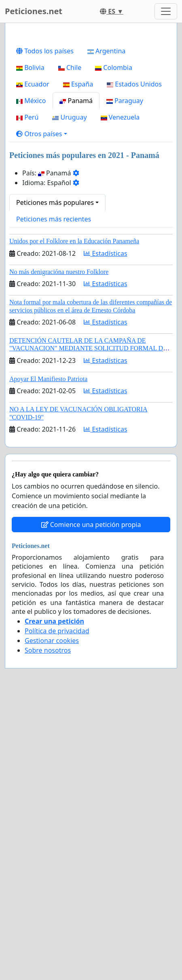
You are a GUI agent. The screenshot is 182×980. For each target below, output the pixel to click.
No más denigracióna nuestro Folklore (59, 454)
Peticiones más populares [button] (55, 384)
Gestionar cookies (52, 822)
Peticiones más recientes (54, 401)
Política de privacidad (57, 813)
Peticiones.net (34, 11)
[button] (42, 316)
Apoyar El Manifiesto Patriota (48, 561)
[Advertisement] (91, 127)
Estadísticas (105, 435)
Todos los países (45, 233)
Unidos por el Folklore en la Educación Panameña (74, 423)
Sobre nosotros (48, 832)
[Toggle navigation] (166, 11)
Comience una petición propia (91, 706)
